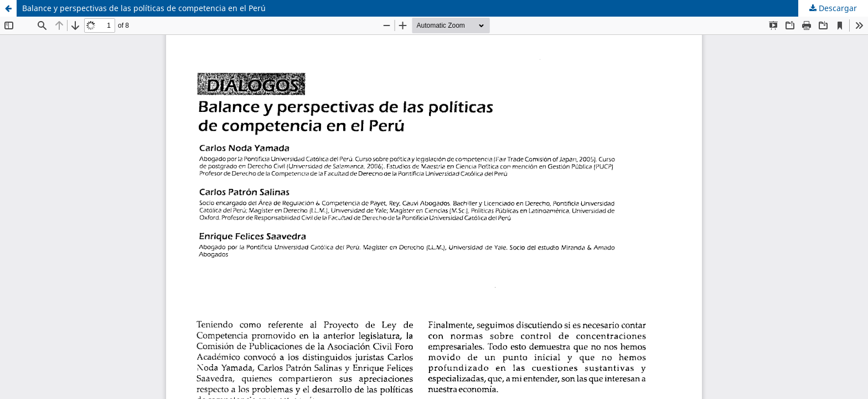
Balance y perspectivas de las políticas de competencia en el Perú (144, 8)
